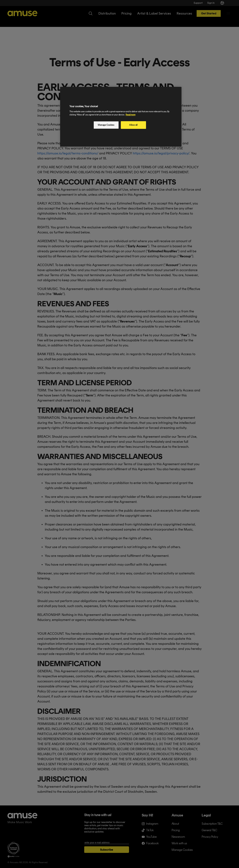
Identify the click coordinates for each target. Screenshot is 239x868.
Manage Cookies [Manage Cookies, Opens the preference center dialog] (106, 125)
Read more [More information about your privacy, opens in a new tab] (131, 115)
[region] (121, 117)
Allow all (133, 125)
